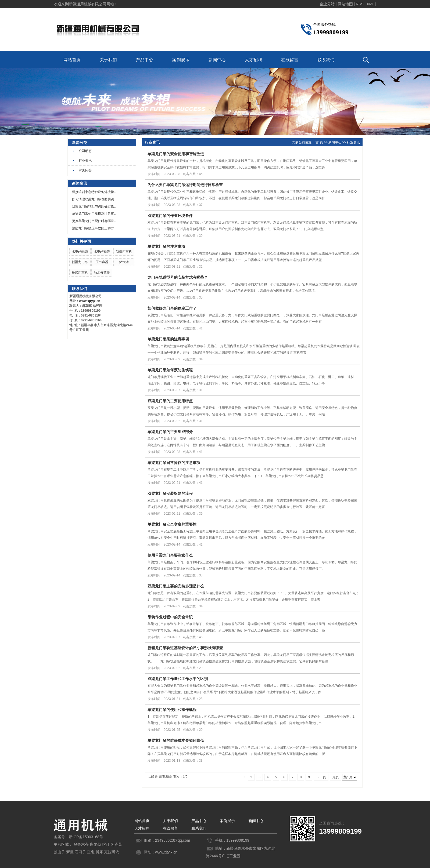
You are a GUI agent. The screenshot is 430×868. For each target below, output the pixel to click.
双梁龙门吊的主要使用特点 (170, 401)
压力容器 (102, 262)
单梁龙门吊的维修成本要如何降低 (176, 740)
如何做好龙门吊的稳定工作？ (172, 308)
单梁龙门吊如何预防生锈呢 (170, 370)
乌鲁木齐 (81, 844)
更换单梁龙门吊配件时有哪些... (94, 221)
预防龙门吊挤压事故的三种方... (94, 228)
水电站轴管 (102, 252)
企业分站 (327, 4)
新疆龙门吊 (80, 262)
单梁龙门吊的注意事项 (166, 246)
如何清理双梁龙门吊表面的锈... (94, 199)
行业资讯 (85, 161)
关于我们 (108, 60)
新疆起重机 (124, 252)
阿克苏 (116, 844)
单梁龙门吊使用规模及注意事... (94, 214)
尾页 (336, 777)
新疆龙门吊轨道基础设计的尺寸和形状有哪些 (185, 648)
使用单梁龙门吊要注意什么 (170, 555)
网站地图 (345, 4)
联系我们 (326, 60)
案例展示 (181, 60)
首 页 (319, 142)
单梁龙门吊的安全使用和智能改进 (176, 154)
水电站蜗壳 (80, 252)
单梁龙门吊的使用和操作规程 (172, 710)
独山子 (59, 852)
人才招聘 (253, 60)
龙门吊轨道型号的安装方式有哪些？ (178, 277)
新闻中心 (217, 60)
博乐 (99, 852)
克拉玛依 (112, 852)
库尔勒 (95, 844)
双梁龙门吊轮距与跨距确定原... (94, 206)
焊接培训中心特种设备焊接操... (94, 192)
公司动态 (85, 151)
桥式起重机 (80, 273)
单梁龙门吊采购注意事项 (168, 339)
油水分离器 (102, 273)
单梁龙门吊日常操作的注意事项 (174, 463)
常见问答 (85, 170)
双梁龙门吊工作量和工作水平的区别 (178, 679)
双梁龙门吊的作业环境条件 (170, 216)
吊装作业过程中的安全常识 (170, 617)
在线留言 (290, 60)
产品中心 (145, 60)
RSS (360, 4)
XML (370, 4)
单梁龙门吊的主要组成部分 (170, 432)
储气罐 (124, 262)
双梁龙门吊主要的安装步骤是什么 (176, 586)
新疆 (70, 852)
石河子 (80, 852)
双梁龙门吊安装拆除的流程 (170, 493)
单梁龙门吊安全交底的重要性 (172, 524)
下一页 (321, 777)
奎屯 (91, 852)
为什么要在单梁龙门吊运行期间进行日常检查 (185, 185)
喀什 (106, 844)
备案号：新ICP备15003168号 (78, 837)
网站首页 (72, 60)
